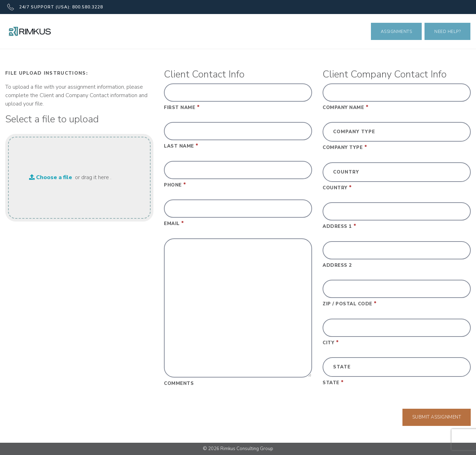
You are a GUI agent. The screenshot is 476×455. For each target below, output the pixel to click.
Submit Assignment (437, 417)
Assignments (396, 31)
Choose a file (51, 177)
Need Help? (447, 31)
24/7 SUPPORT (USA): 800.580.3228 (55, 7)
